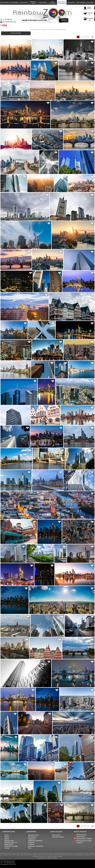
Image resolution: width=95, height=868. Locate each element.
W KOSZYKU (91, 19)
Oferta (7, 837)
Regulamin (32, 839)
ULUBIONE (91, 14)
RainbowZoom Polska (84, 839)
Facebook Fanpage (11, 846)
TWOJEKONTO (89, 8)
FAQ (30, 848)
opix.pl (56, 858)
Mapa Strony (9, 844)
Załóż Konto (56, 835)
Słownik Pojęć (9, 841)
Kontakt (7, 848)
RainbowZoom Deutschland (81, 836)
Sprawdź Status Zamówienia (34, 836)
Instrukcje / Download (36, 846)
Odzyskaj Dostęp (58, 837)
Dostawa (31, 844)
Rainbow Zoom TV (11, 842)
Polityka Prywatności (35, 841)
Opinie (7, 839)
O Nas (7, 835)
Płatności (31, 842)
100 (92, 37)
